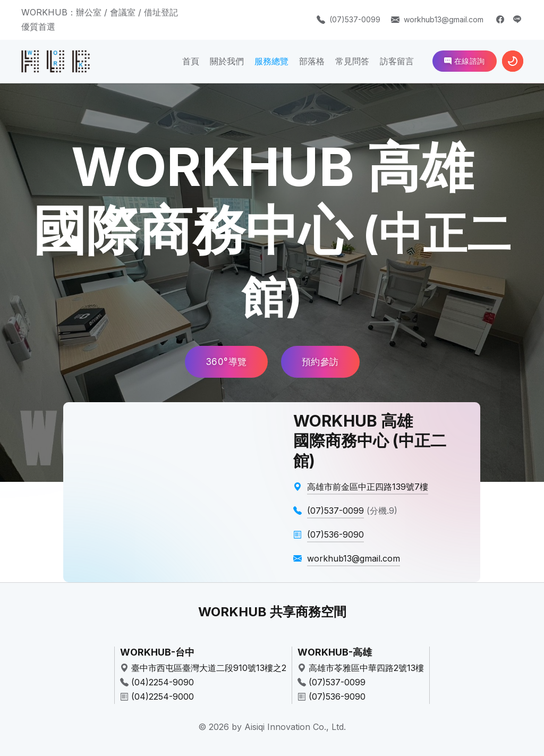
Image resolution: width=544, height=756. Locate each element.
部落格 (312, 61)
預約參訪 (320, 362)
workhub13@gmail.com (444, 19)
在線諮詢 (465, 61)
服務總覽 (271, 61)
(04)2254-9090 (163, 682)
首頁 (191, 61)
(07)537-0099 (355, 19)
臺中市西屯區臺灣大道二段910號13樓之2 (209, 668)
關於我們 (227, 61)
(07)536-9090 (337, 696)
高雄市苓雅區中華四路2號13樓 (366, 668)
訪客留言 (397, 61)
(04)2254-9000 (163, 696)
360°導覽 (226, 362)
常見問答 (352, 61)
